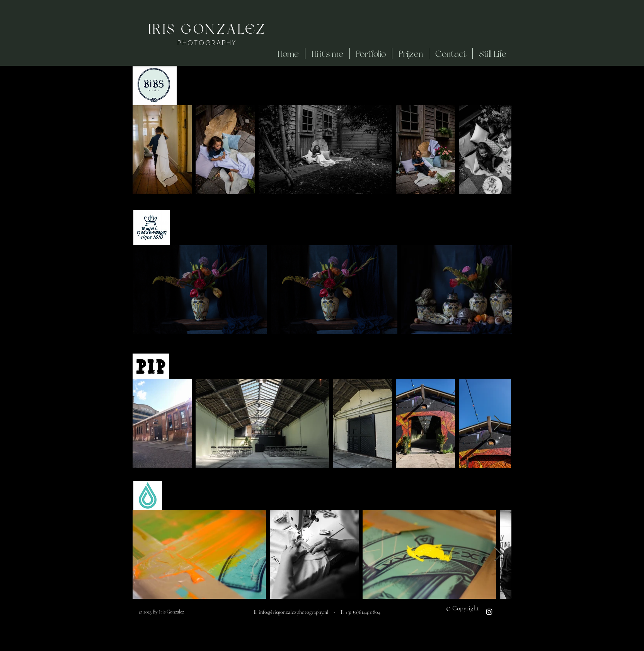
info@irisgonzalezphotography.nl (294, 612)
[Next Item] (498, 150)
